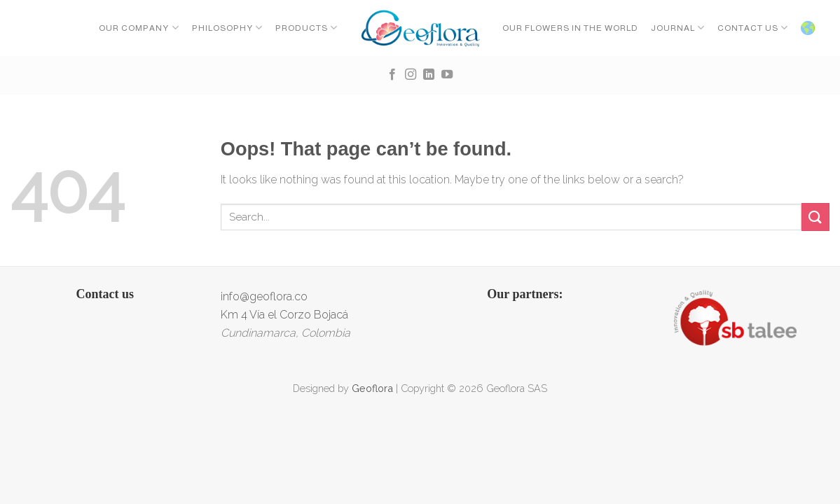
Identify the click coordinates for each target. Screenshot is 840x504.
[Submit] (815, 217)
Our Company (139, 28)
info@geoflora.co (264, 296)
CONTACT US (753, 28)
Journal (678, 28)
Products (307, 28)
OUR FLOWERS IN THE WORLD (570, 28)
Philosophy (227, 28)
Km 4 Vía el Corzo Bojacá (284, 315)
